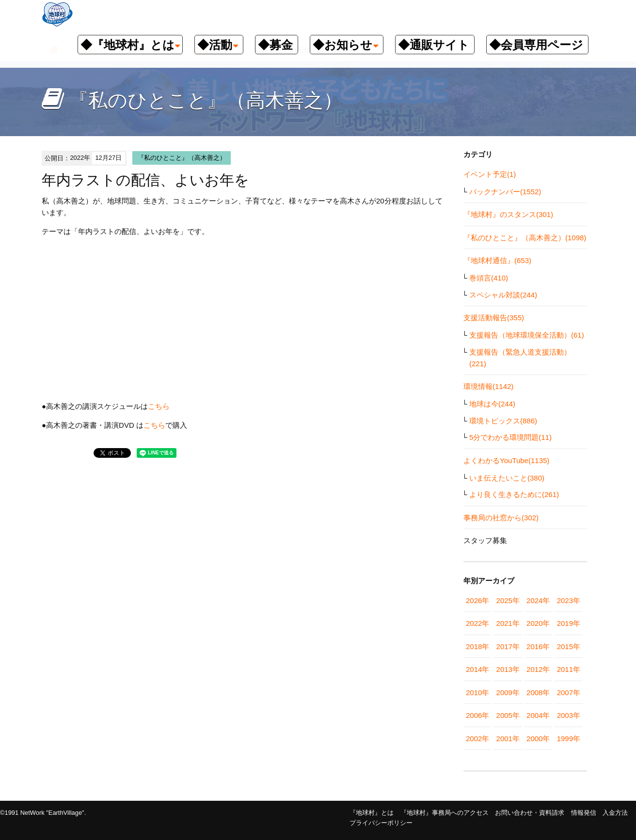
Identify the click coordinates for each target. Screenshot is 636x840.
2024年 (538, 600)
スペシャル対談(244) (503, 295)
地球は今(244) (492, 404)
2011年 (569, 669)
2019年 (569, 623)
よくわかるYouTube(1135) (506, 460)
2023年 (569, 600)
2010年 (477, 692)
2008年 (538, 692)
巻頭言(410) (489, 278)
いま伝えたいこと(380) (507, 478)
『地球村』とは (372, 813)
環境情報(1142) (488, 386)
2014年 (477, 669)
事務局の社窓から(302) (501, 518)
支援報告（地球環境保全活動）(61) (527, 335)
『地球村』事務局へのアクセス (445, 813)
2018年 (477, 646)
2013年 (508, 669)
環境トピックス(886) (503, 421)
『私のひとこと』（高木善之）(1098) (525, 238)
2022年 (477, 623)
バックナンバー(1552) (505, 192)
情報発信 (584, 813)
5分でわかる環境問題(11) (510, 437)
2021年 (508, 623)
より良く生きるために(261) (514, 494)
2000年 (538, 739)
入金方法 (615, 813)
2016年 (538, 646)
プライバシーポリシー (381, 823)
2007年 (569, 692)
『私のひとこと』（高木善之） (182, 158)
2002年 (477, 739)
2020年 (538, 623)
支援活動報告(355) (494, 318)
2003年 (569, 715)
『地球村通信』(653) (497, 260)
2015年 (569, 646)
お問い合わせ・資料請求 (530, 813)
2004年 (538, 715)
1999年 (569, 739)
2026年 (477, 600)
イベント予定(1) (490, 174)
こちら (159, 406)
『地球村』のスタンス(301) (508, 214)
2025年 (508, 600)
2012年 (538, 669)
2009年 (508, 692)
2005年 (508, 715)
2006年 (477, 715)
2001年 (508, 739)
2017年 (508, 646)
